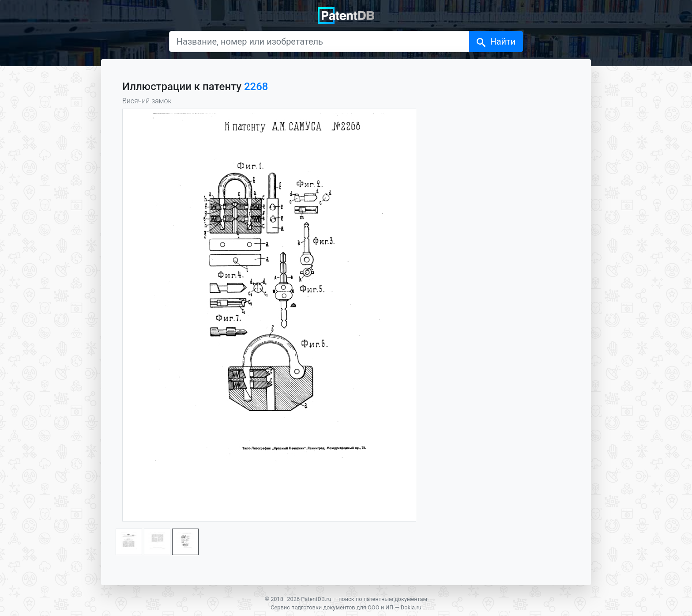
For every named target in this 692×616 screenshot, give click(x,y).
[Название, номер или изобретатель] (320, 42)
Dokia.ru (411, 607)
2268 (256, 87)
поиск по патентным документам (383, 599)
